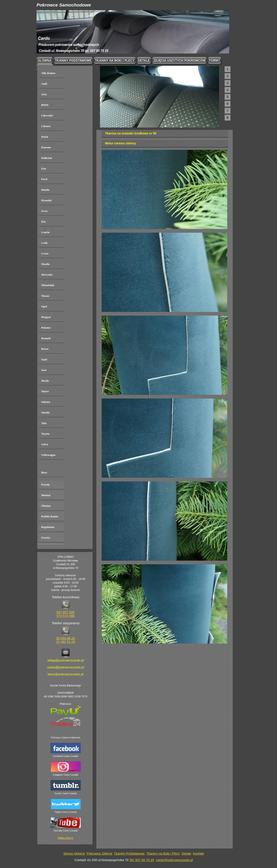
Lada (44, 243)
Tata (44, 423)
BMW (45, 105)
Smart (45, 391)
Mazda (45, 264)
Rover (45, 349)
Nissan (45, 296)
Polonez (46, 328)
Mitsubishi (48, 285)
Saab (44, 359)
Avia (44, 94)
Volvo (45, 444)
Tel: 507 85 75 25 (142, 860)
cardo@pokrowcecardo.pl (174, 860)
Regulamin (48, 527)
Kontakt (199, 853)
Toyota (45, 434)
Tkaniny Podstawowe (129, 853)
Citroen (46, 126)
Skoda (45, 381)
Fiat (44, 169)
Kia (43, 222)
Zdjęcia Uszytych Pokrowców (180, 60)
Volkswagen (48, 455)
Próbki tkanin (50, 516)
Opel (44, 306)
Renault (46, 338)
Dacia (45, 137)
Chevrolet (47, 115)
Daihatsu (47, 158)
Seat (44, 370)
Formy (215, 60)
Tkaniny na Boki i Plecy (163, 853)
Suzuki (45, 412)
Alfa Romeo (48, 73)
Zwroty (46, 538)
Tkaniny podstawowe (73, 60)
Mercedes (47, 275)
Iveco (45, 211)
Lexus (45, 253)
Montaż (46, 495)
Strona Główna (74, 853)
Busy (44, 472)
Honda (45, 190)
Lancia (45, 232)
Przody (46, 485)
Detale (144, 60)
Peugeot (46, 317)
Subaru (46, 402)
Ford (44, 179)
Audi (44, 84)
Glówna (45, 60)
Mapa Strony (66, 838)
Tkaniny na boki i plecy (115, 60)
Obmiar (46, 506)
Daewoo (46, 147)
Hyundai (47, 200)
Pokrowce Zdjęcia (99, 853)
